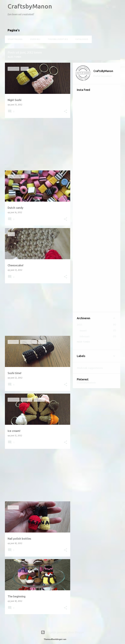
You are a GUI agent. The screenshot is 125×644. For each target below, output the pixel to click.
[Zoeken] (107, 7)
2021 (80, 325)
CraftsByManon (103, 71)
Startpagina (15, 39)
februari (84, 336)
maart (83, 331)
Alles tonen (14, 57)
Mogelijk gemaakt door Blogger (63, 632)
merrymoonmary (74, 639)
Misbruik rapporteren (90, 368)
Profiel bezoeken (103, 76)
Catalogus (82, 39)
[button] (65, 112)
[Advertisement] (36, 144)
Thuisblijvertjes (58, 39)
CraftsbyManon (30, 6)
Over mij (35, 39)
